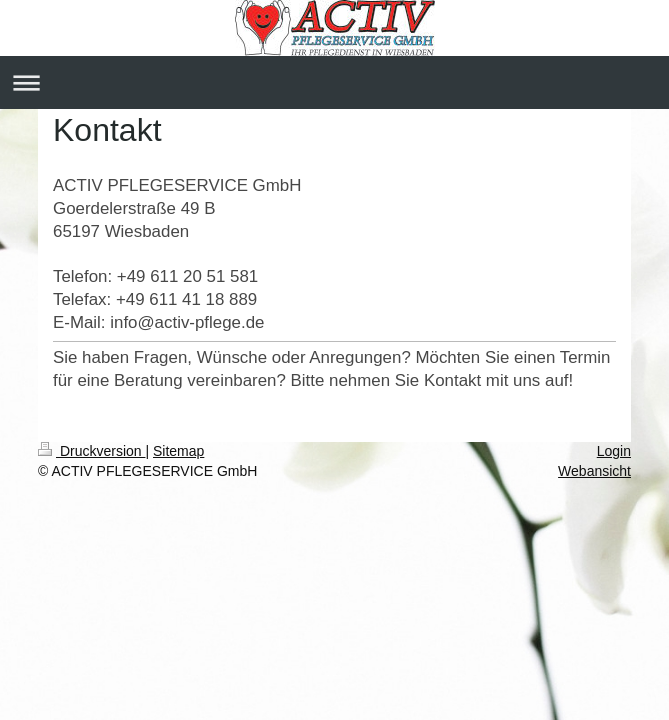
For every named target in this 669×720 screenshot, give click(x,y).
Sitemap (178, 451)
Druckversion (91, 451)
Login (614, 451)
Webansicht (594, 471)
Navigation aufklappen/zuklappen (334, 82)
